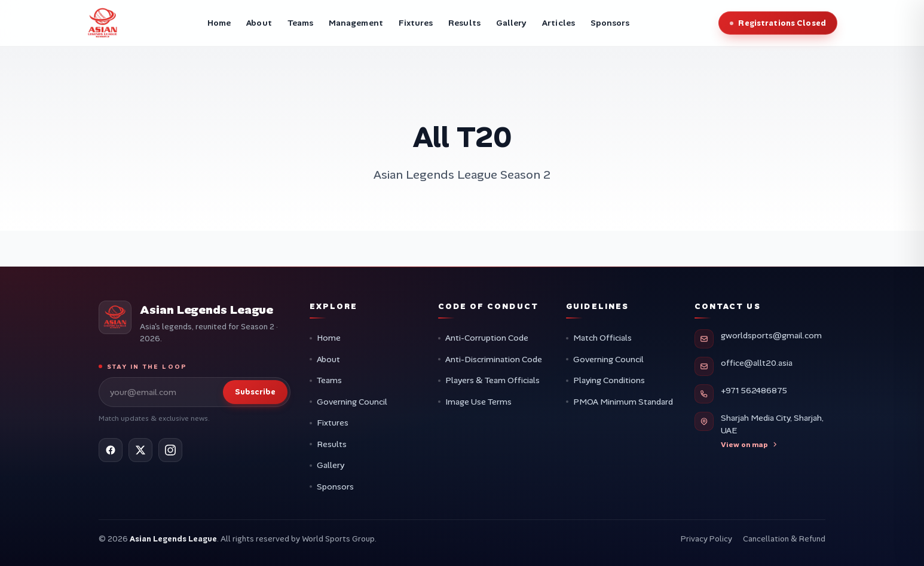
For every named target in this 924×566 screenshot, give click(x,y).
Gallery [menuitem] (512, 23)
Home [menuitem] (219, 23)
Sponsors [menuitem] (610, 23)
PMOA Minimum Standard (623, 402)
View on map (749, 445)
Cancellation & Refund (784, 539)
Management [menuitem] (356, 23)
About (328, 359)
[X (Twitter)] (140, 450)
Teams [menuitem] (300, 23)
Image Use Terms (478, 402)
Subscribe (255, 392)
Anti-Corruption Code (487, 338)
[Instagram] (170, 450)
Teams (329, 380)
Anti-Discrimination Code (494, 359)
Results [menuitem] (464, 23)
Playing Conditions (609, 380)
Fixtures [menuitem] (416, 23)
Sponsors (335, 487)
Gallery (331, 465)
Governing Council (352, 402)
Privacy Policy (706, 539)
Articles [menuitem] (559, 23)
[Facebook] (111, 450)
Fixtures (333, 423)
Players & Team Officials (492, 380)
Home (329, 338)
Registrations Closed (782, 23)
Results (332, 444)
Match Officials (602, 338)
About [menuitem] (259, 23)
